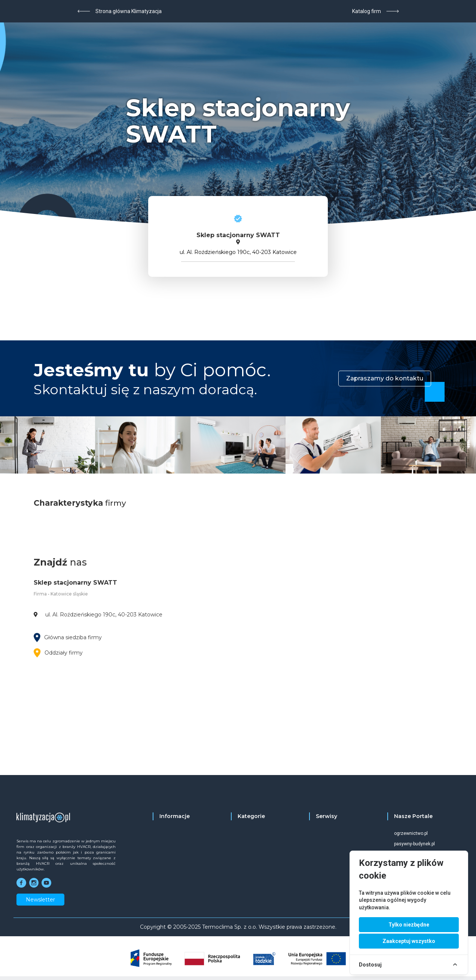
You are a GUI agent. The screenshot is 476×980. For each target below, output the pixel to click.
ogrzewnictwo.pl (411, 833)
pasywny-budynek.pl (414, 844)
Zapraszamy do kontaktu (385, 378)
